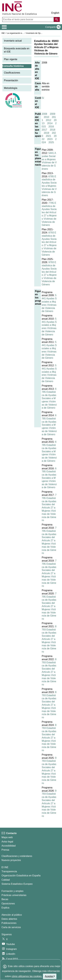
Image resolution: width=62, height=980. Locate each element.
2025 (51, 142)
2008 (44, 114)
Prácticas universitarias (14, 895)
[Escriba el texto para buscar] (28, 19)
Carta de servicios (11, 927)
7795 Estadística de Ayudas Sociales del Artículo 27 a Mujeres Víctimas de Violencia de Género (49, 508)
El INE (5, 867)
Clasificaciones (12, 73)
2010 (46, 117)
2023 (50, 139)
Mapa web (7, 837)
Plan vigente (11, 59)
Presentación (11, 80)
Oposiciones (8, 904)
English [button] (55, 13)
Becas (5, 899)
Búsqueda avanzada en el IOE (17, 50)
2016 (51, 127)
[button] (52, 27)
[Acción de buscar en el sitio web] (57, 19)
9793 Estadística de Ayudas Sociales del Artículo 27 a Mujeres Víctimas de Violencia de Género (49, 771)
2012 (49, 120)
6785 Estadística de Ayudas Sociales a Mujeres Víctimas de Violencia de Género (49, 186)
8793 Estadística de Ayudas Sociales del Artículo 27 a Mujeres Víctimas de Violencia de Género (49, 639)
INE (3, 33)
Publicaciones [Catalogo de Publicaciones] (9, 923)
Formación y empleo (12, 891)
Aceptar (50, 976)
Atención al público (12, 915)
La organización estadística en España (23, 33)
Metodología (11, 88)
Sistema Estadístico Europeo (17, 884)
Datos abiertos (9, 919)
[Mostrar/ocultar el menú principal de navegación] (4, 27)
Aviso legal (7, 842)
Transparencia (9, 871)
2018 (52, 130)
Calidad (6, 880)
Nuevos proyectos (11, 860)
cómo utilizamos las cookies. (27, 976)
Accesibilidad (9, 846)
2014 (50, 123)
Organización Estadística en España (21, 876)
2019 (46, 133)
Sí (43, 98)
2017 (44, 130)
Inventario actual (13, 41)
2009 (52, 114)
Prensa (5, 850)
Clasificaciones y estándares (17, 856)
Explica (5, 908)
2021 (49, 136)
